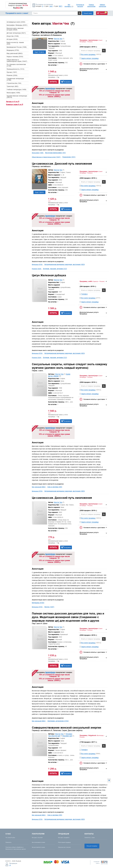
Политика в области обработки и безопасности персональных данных (16, 848)
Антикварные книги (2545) (16, 22)
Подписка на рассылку (80, 5)
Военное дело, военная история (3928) (15, 29)
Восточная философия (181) (56, 153)
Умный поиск (88, 13)
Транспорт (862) (12, 86)
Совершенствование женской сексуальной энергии (66, 728)
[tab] (93, 41)
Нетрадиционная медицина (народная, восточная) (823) (65, 264)
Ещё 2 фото (39, 192)
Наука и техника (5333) (15, 57)
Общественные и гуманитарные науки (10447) (17, 60)
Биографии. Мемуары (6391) (17, 25)
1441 (51, 6)
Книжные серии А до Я (15, 104)
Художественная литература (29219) (17, 97)
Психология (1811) (69, 157)
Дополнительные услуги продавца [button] (89, 70)
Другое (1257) (49, 607)
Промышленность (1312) (15, 69)
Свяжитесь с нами (90, 838)
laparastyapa (50, 88)
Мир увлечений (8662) (15, 53)
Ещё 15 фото (39, 52)
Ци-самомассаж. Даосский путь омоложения (62, 164)
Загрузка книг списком (64, 847)
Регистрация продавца (64, 842)
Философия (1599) (13, 93)
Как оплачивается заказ (38, 842)
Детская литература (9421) (16, 33)
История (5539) (12, 39)
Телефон (84, 294)
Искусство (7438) (13, 36)
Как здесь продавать (64, 838)
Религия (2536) (12, 75)
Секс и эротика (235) (55, 487)
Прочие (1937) (12, 72)
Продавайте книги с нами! (17, 13)
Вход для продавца (92, 846)
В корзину (67, 82)
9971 (61, 6)
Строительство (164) (14, 83)
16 (10, 865)
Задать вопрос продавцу (90, 58)
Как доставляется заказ (38, 847)
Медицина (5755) (13, 50)
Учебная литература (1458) (16, 90)
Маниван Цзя (67, 736)
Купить (53, 82)
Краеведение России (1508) (17, 47)
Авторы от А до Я (13, 102)
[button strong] (93, 41)
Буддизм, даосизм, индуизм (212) (55, 269)
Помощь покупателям (91, 5)
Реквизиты (8, 842)
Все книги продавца (88, 54)
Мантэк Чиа (58, 39)
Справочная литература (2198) (15, 79)
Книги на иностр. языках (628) (15, 43)
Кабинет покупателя (102, 5)
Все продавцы (69, 5)
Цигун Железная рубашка (49, 32)
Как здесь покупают (37, 838)
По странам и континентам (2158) (16, 65)
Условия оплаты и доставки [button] (94, 64)
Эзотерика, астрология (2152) (58, 721)
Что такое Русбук (10, 838)
